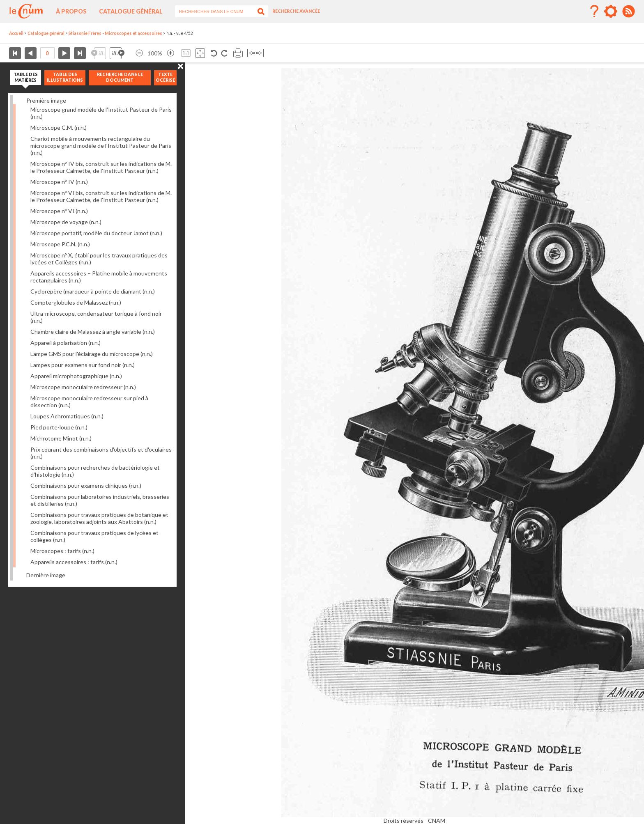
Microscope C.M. (59, 127)
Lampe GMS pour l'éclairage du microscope (92, 354)
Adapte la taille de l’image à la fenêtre (200, 53)
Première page (15, 53)
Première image (46, 100)
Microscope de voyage (66, 222)
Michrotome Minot (61, 438)
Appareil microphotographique (76, 376)
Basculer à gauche (251, 53)
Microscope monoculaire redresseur (83, 387)
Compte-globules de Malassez (76, 302)
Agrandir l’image (170, 53)
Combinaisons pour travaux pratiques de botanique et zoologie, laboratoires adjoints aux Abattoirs (99, 518)
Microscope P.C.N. (60, 244)
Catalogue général (131, 11)
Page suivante (64, 53)
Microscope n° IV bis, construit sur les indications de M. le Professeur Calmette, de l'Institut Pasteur (101, 167)
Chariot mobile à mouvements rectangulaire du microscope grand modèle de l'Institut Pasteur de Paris (101, 146)
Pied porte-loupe (59, 427)
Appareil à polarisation (66, 343)
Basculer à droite (260, 53)
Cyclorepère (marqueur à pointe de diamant (93, 291)
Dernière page (80, 53)
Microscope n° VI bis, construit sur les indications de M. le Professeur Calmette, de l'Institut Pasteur (101, 196)
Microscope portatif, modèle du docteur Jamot (96, 233)
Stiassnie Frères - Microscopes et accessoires (115, 33)
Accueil (16, 33)
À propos (71, 11)
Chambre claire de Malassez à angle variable (93, 332)
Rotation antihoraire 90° (214, 53)
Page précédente (31, 53)
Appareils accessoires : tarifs (74, 562)
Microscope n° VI (59, 211)
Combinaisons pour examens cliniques (86, 485)
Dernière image (46, 575)
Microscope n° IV (59, 182)
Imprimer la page (238, 53)
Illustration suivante (117, 53)
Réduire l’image (139, 53)
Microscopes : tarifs (62, 551)
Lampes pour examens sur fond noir (83, 365)
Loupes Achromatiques (67, 416)
